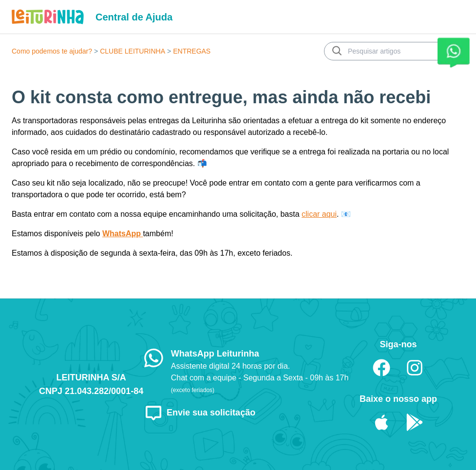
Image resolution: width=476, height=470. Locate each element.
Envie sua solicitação (200, 413)
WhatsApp (123, 234)
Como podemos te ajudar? (52, 51)
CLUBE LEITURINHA (133, 51)
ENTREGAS (192, 51)
